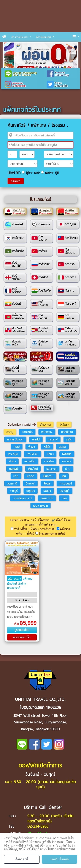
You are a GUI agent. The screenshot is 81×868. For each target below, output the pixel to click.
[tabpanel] (40, 57)
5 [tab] (34, 46)
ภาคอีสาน (67, 432)
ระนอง (47, 491)
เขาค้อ (31, 476)
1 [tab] (8, 46)
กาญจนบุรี (66, 483)
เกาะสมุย (13, 454)
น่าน (68, 469)
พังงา (32, 447)
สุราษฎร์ (64, 491)
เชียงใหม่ (33, 469)
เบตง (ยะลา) (40, 506)
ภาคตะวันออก (15, 439)
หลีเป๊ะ (47, 447)
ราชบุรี (14, 491)
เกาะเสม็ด (30, 461)
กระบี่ (17, 447)
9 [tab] (60, 46)
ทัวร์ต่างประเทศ (19, 37)
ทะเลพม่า (14, 469)
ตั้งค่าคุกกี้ (22, 859)
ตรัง (64, 498)
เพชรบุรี (67, 454)
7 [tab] (47, 46)
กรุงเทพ (53, 439)
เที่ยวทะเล (45, 425)
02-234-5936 (38, 826)
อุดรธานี (12, 483)
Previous (8, 57)
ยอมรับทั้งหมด (60, 859)
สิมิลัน (62, 447)
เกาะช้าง (49, 461)
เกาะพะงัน (33, 454)
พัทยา (12, 461)
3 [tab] (21, 46)
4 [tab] (28, 46)
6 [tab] (41, 46)
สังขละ (47, 483)
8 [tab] (54, 46)
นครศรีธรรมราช (22, 498)
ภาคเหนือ (27, 432)
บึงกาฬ (30, 483)
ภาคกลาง (47, 432)
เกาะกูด (66, 461)
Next (73, 57)
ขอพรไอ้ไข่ (47, 498)
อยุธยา (31, 491)
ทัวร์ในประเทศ (43, 37)
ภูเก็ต (69, 439)
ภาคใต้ (36, 439)
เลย (64, 476)
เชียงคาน (48, 476)
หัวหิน (50, 454)
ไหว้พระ (64, 425)
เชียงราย (52, 469)
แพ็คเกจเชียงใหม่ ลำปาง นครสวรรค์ (20, 583)
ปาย (16, 476)
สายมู (10, 432)
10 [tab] (67, 46)
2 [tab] (15, 46)
